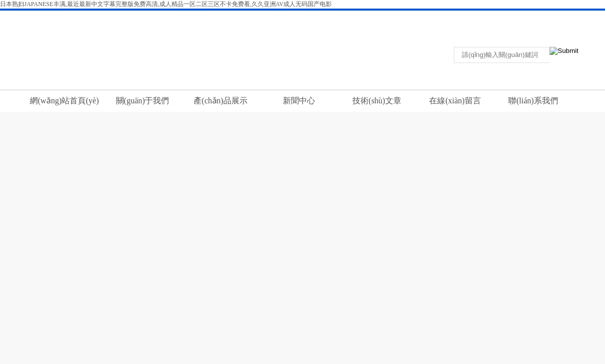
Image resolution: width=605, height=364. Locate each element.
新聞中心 (299, 101)
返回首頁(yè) (476, 17)
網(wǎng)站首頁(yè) (64, 101)
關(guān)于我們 (143, 101)
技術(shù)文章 (377, 101)
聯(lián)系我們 (515, 17)
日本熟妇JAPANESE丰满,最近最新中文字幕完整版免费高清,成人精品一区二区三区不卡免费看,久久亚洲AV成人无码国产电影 (166, 4)
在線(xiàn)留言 (455, 101)
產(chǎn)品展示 (221, 101)
